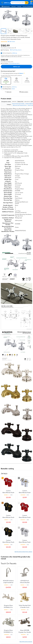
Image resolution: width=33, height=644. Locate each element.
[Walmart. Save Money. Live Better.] (5, 3)
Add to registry (24, 92)
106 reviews (12, 42)
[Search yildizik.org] (18, 3)
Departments (6, 6)
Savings (19, 6)
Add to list (8, 92)
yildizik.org (14, 53)
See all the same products (26, 642)
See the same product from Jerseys (23, 552)
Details (13, 89)
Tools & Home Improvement (18, 104)
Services (14, 6)
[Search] (27, 3)
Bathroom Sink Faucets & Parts (20, 105)
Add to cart (16, 67)
